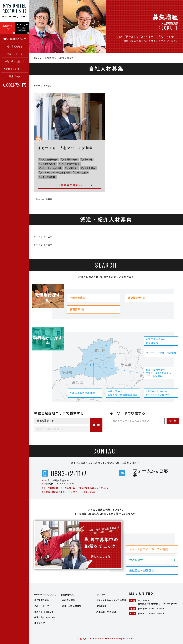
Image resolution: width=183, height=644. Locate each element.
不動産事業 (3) (78, 298)
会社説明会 (101, 606)
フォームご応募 (151, 473)
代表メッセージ (15, 54)
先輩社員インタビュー (15, 69)
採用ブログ (15, 76)
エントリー (100, 595)
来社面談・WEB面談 (106, 612)
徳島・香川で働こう (15, 61)
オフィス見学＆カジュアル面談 (111, 600)
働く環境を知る (15, 46)
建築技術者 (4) (136, 298)
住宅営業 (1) (77, 309)
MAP (174, 604)
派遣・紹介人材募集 (72, 606)
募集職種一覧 (67, 595)
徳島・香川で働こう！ (45, 612)
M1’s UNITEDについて (15, 39)
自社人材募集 (69, 600)
